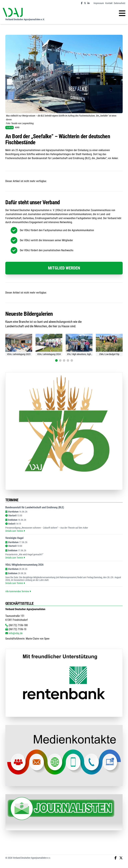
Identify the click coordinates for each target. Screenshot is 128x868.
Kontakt (109, 3)
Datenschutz (120, 3)
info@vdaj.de (14, 633)
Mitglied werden (64, 268)
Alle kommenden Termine (18, 591)
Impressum (99, 3)
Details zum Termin (15, 531)
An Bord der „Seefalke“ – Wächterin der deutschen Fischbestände (58, 139)
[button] (56, 360)
